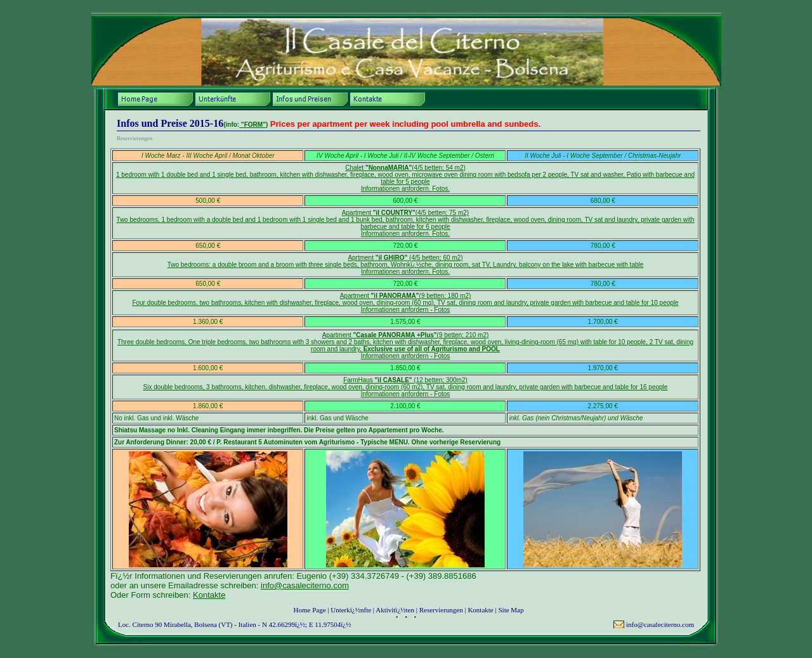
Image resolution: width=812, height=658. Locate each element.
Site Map (511, 610)
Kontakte (209, 595)
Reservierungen (441, 610)
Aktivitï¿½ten (395, 610)
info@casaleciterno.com (305, 585)
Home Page (310, 610)
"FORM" (252, 125)
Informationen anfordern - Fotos (406, 310)
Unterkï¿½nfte (351, 610)
